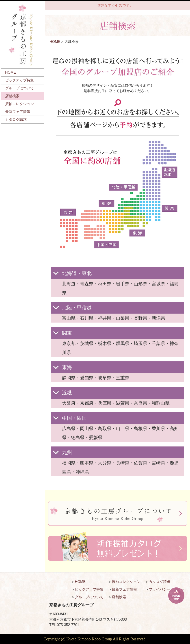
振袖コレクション (19, 104)
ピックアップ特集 (19, 80)
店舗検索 (12, 96)
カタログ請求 (16, 120)
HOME (11, 72)
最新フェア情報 (18, 112)
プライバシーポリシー (167, 589)
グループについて (19, 88)
